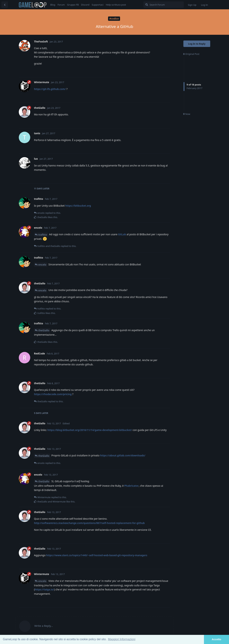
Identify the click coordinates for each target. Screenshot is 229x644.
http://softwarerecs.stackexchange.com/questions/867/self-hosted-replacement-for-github (89, 523)
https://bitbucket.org (78, 206)
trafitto (43, 235)
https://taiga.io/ (44, 589)
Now (187, 114)
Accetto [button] (217, 639)
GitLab (122, 234)
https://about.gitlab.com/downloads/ (123, 455)
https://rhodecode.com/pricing (53, 394)
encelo (42, 265)
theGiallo (44, 330)
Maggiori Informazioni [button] (122, 639)
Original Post (191, 54)
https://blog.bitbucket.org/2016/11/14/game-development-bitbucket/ (90, 430)
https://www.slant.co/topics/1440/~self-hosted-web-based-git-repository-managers (97, 555)
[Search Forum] (164, 5)
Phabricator (131, 486)
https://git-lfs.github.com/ (50, 89)
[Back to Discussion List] (5, 5)
